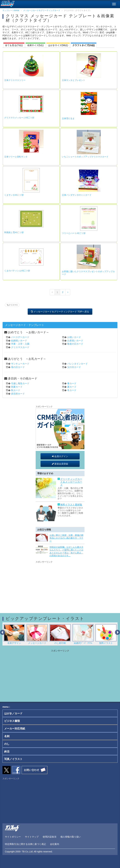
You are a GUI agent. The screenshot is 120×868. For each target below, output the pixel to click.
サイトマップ (32, 837)
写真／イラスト (13, 759)
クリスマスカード (20, 347)
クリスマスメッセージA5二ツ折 (19, 118)
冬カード (72, 390)
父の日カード (74, 367)
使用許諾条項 (49, 837)
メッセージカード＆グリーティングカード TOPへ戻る (60, 312)
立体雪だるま (68, 118)
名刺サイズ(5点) (35, 45)
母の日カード (18, 367)
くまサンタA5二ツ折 (14, 195)
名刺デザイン (14, 634)
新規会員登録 (60, 464)
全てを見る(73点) (14, 45)
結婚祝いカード (19, 341)
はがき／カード (13, 713)
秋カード (16, 390)
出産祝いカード (75, 341)
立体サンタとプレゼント (74, 80)
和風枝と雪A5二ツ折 (14, 232)
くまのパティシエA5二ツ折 (17, 271)
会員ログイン (60, 456)
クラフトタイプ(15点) (84, 45)
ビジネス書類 (12, 721)
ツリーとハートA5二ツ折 (74, 233)
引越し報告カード (20, 383)
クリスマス (13, 305)
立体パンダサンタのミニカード (77, 195)
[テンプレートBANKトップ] (7, 3)
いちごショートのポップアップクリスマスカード (85, 157)
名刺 (7, 736)
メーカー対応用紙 (15, 729)
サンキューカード (20, 364)
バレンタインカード (78, 364)
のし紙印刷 (60, 634)
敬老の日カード (75, 344)
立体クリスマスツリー (15, 80)
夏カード (72, 387)
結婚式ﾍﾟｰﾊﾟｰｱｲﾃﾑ (83, 634)
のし (7, 744)
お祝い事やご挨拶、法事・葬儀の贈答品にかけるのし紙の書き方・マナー (66, 538)
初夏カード (17, 387)
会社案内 (55, 844)
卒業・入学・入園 (20, 344)
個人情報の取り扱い (71, 837)
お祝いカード (74, 337)
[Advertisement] (60, 584)
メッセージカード (37, 634)
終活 (7, 752)
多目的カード (18, 394)
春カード (72, 383)
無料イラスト (106, 634)
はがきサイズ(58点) (58, 45)
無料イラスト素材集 (71, 505)
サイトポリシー (13, 837)
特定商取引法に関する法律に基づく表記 (25, 844)
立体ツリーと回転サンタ (16, 157)
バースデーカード (20, 337)
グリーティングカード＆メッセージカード (71, 482)
